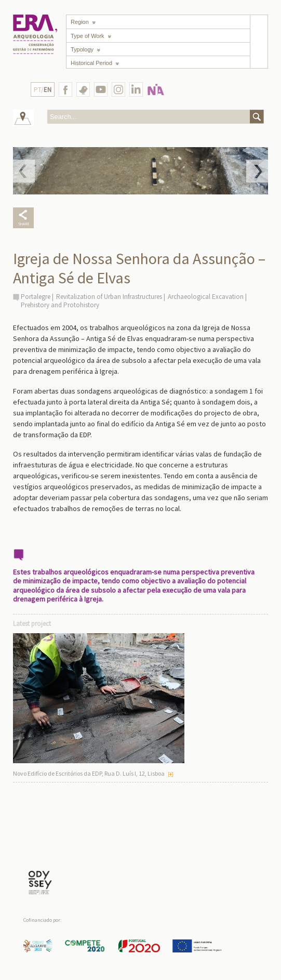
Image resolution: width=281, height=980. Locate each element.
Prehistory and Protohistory (60, 305)
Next (257, 171)
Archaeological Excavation (206, 297)
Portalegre (36, 297)
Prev (24, 171)
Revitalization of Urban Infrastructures (109, 297)
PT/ (43, 90)
